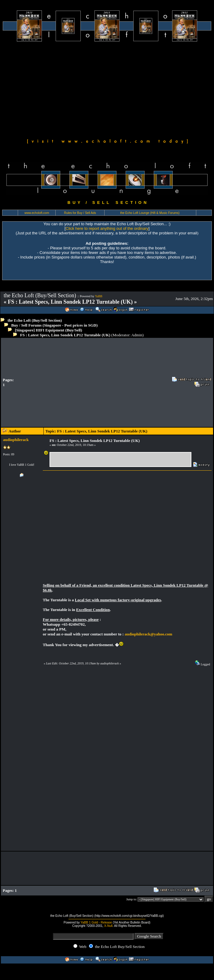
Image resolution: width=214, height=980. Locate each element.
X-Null (108, 926)
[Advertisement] (107, 89)
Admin (137, 335)
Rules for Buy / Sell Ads (80, 213)
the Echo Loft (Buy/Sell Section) (35, 320)
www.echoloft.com (37, 213)
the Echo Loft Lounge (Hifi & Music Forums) (150, 213)
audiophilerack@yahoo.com (148, 634)
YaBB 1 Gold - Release (96, 922)
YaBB (99, 296)
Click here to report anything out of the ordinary (107, 228)
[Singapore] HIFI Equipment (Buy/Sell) (49, 330)
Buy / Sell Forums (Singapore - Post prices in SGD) (55, 325)
